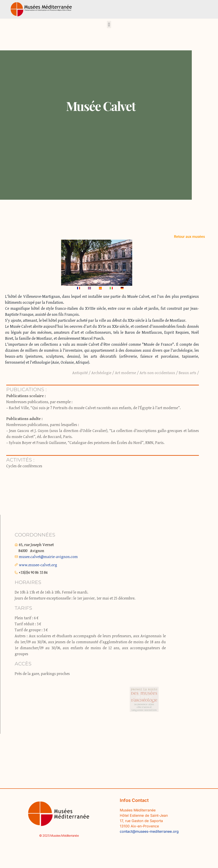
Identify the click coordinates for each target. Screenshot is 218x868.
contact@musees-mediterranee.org (149, 831)
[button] (109, 25)
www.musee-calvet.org (38, 565)
